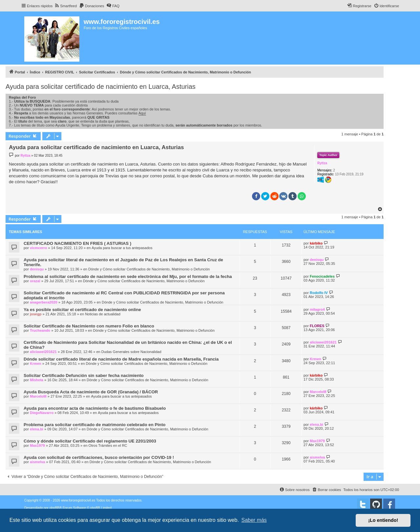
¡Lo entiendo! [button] (383, 520)
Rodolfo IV (319, 293)
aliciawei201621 (43, 352)
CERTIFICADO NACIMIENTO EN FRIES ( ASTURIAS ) (77, 243)
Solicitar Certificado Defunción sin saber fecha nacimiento (84, 375)
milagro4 (317, 309)
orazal (35, 281)
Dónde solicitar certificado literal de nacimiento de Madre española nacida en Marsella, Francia (121, 359)
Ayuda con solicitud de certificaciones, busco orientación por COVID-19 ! (99, 457)
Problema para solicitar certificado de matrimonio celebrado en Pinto (94, 425)
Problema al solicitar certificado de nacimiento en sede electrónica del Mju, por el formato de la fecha (128, 276)
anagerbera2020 (44, 302)
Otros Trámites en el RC (108, 445)
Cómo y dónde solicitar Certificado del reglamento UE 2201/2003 (90, 441)
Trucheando (40, 330)
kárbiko (316, 243)
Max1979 (37, 445)
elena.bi (37, 429)
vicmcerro (39, 248)
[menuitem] (65, 6)
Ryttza (322, 163)
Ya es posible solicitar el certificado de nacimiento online (82, 310)
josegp (36, 314)
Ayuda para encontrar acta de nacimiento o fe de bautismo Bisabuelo (95, 408)
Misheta (37, 380)
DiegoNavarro (42, 413)
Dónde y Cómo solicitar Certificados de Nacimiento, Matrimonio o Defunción (149, 269)
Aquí (142, 113)
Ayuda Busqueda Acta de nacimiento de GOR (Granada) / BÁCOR (91, 392)
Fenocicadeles (322, 276)
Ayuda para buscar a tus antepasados (122, 248)
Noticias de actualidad (103, 314)
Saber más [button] (254, 520)
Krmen (36, 364)
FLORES (317, 326)
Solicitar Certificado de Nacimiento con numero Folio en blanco (89, 326)
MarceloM (38, 396)
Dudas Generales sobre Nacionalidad (131, 352)
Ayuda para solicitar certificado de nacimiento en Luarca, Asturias (101, 87)
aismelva (37, 462)
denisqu (37, 269)
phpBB (54, 508)
